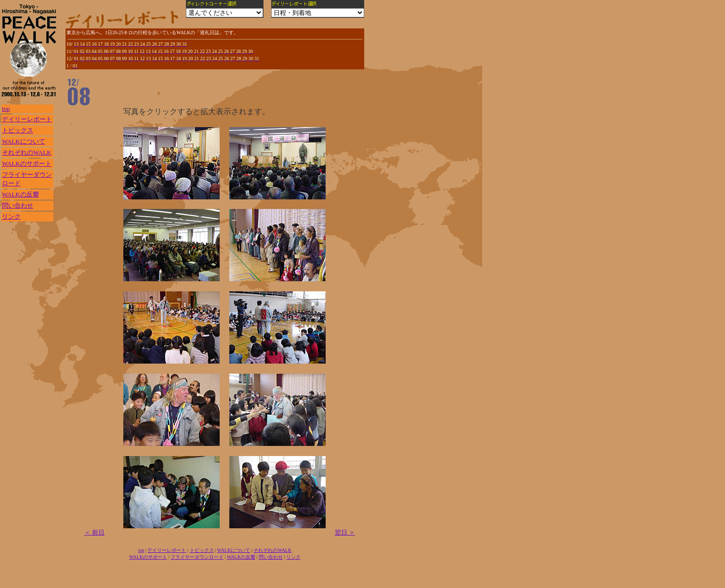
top (6, 109)
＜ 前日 (94, 532)
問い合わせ (18, 205)
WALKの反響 (20, 194)
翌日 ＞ (345, 532)
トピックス (18, 130)
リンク (11, 216)
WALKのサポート (27, 163)
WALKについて (24, 141)
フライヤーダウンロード (197, 557)
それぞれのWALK (27, 152)
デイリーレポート (27, 119)
